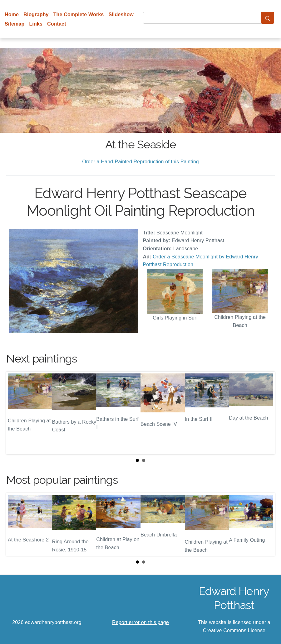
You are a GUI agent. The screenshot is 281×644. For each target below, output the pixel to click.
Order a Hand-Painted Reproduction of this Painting (140, 162)
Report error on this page (140, 622)
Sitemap (15, 24)
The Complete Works (79, 14)
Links (36, 24)
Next (265, 413)
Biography (36, 14)
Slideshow (121, 14)
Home (12, 14)
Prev (16, 413)
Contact (57, 24)
